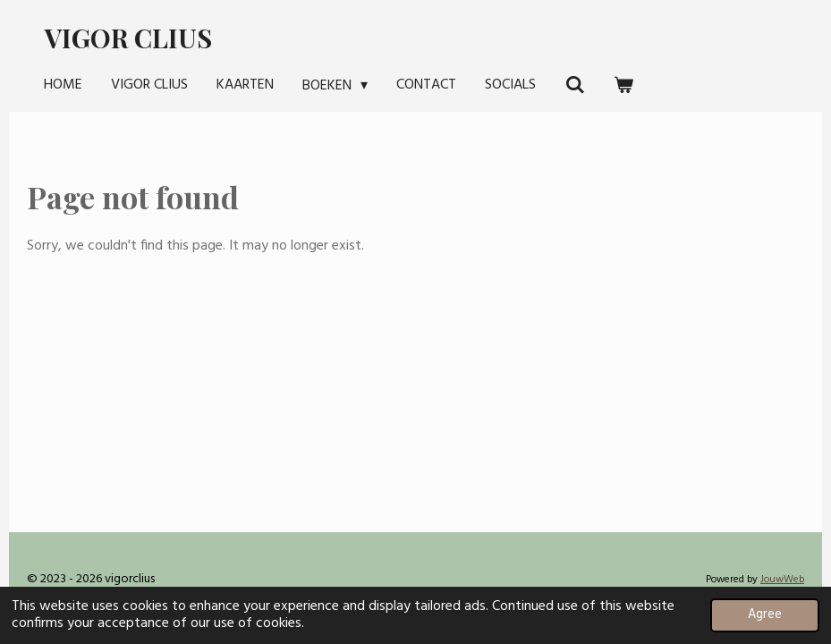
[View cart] (623, 85)
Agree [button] (765, 615)
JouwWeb (782, 580)
